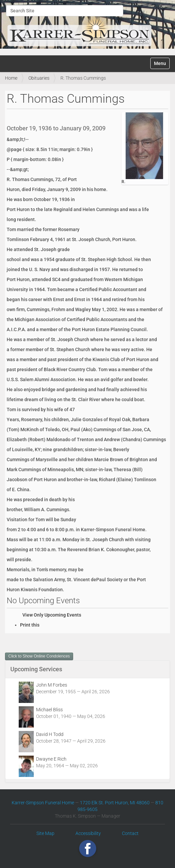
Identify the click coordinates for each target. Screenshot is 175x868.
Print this (30, 625)
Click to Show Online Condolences (39, 656)
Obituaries (39, 78)
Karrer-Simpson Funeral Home (43, 803)
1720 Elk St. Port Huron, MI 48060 (115, 803)
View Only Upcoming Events (52, 615)
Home (11, 78)
